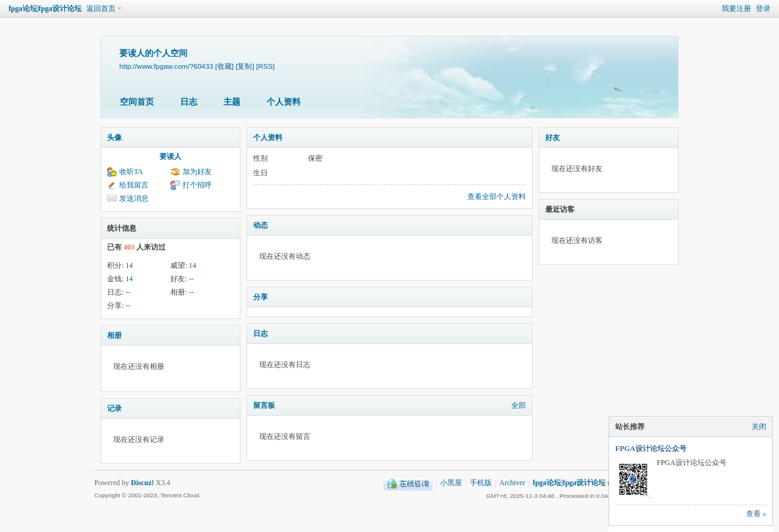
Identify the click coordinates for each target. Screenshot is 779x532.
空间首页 (137, 102)
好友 (553, 138)
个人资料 (284, 102)
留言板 (264, 405)
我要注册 (736, 9)
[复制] (245, 66)
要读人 (170, 156)
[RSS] (265, 66)
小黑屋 (451, 483)
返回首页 (101, 9)
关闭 (759, 427)
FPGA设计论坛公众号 (651, 449)
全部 (519, 405)
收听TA (131, 172)
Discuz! (142, 483)
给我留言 (134, 185)
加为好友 (197, 172)
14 (129, 265)
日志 (189, 102)
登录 (763, 9)
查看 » (756, 514)
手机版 (481, 483)
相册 (114, 335)
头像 (114, 138)
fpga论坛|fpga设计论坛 (45, 9)
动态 (260, 225)
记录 (114, 408)
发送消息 (134, 198)
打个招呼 (197, 185)
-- (191, 279)
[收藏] (224, 66)
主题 (232, 102)
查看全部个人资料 (497, 197)
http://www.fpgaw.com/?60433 (166, 66)
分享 (260, 297)
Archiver (512, 483)
